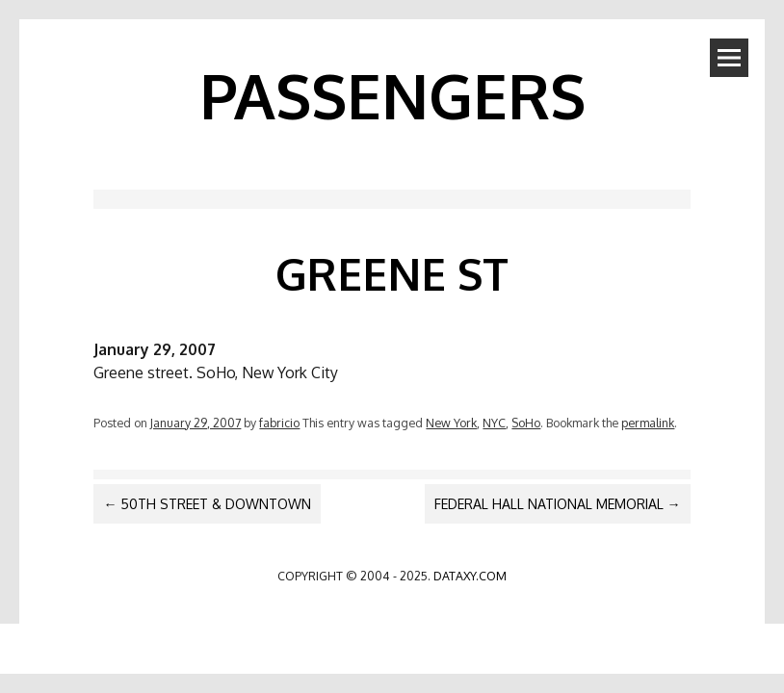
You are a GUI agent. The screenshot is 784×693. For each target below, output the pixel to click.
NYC (494, 423)
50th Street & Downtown (207, 504)
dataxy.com (470, 576)
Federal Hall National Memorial (558, 504)
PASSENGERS (392, 95)
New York (451, 423)
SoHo (526, 423)
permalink (648, 423)
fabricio (279, 423)
